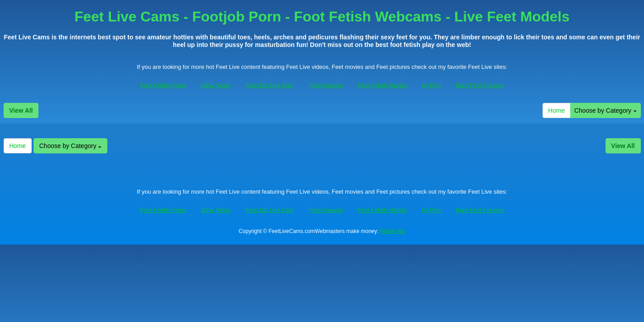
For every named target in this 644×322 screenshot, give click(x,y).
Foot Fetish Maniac (383, 85)
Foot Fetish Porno (163, 85)
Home (557, 110)
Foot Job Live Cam (269, 85)
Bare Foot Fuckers (480, 85)
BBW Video (216, 85)
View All (21, 110)
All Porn (432, 85)
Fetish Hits (393, 231)
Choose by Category (606, 110)
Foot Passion (326, 85)
